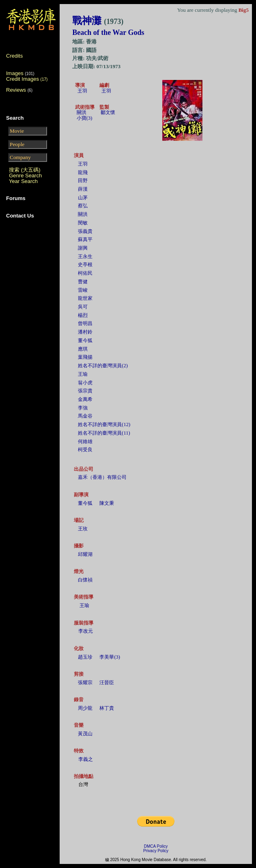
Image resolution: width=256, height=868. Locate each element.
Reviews (16, 90)
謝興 (83, 248)
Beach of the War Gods (108, 32)
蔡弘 (83, 206)
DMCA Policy (156, 846)
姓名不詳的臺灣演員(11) (104, 433)
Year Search (23, 181)
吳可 (83, 307)
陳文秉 (107, 503)
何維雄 (85, 442)
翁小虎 (85, 383)
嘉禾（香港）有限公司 (102, 477)
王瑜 (83, 374)
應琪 (83, 349)
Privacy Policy (156, 851)
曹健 (83, 282)
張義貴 (85, 231)
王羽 (82, 91)
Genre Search (25, 176)
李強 (83, 408)
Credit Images (27, 79)
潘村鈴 (85, 332)
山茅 (83, 198)
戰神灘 (98, 21)
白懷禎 (85, 580)
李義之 (86, 759)
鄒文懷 (108, 112)
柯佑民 (85, 273)
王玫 (83, 529)
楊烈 (83, 315)
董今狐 (85, 340)
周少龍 (85, 708)
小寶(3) (85, 118)
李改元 (86, 631)
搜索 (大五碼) (25, 170)
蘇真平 (85, 239)
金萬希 (85, 399)
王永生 (85, 256)
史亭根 (85, 265)
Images (15, 73)
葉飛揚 (85, 357)
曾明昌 (85, 323)
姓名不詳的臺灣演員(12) (104, 424)
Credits (14, 56)
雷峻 (83, 290)
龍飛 (83, 172)
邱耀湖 (85, 554)
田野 (83, 181)
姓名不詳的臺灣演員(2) (103, 366)
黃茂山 (85, 734)
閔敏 (83, 223)
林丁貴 (107, 708)
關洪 (82, 112)
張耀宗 (85, 683)
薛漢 (83, 189)
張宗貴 (85, 391)
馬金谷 (85, 416)
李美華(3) (110, 657)
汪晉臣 (107, 683)
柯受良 (85, 450)
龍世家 (85, 298)
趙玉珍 (85, 657)
